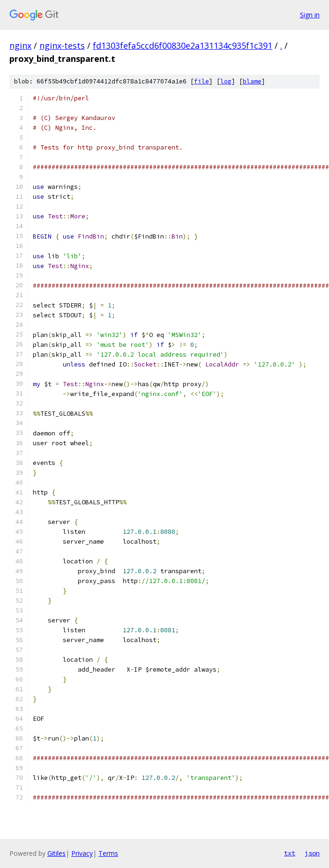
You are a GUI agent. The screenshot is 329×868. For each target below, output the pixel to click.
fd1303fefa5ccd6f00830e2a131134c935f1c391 (183, 45)
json (312, 853)
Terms (108, 853)
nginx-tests (62, 45)
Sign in (310, 15)
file (202, 81)
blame (252, 81)
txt (290, 853)
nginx (20, 45)
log (226, 81)
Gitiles (56, 853)
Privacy (82, 853)
